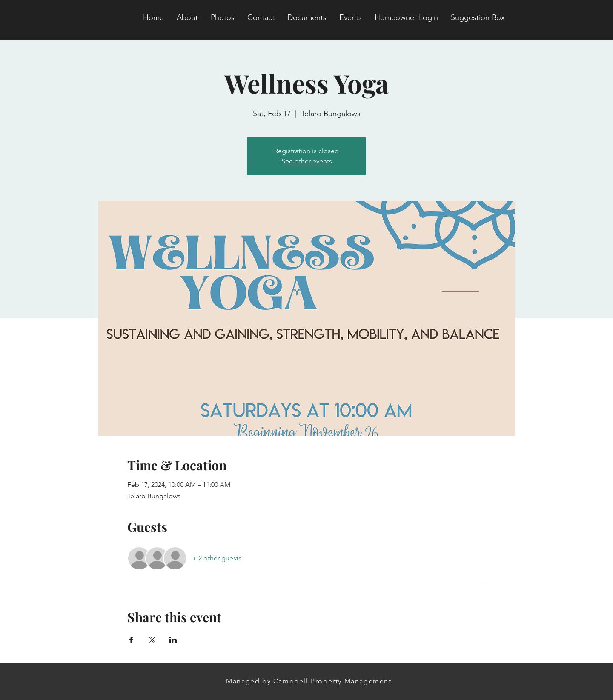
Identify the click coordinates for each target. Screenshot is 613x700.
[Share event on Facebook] (131, 640)
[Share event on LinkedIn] (173, 640)
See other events (307, 161)
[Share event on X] (152, 640)
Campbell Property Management (332, 681)
